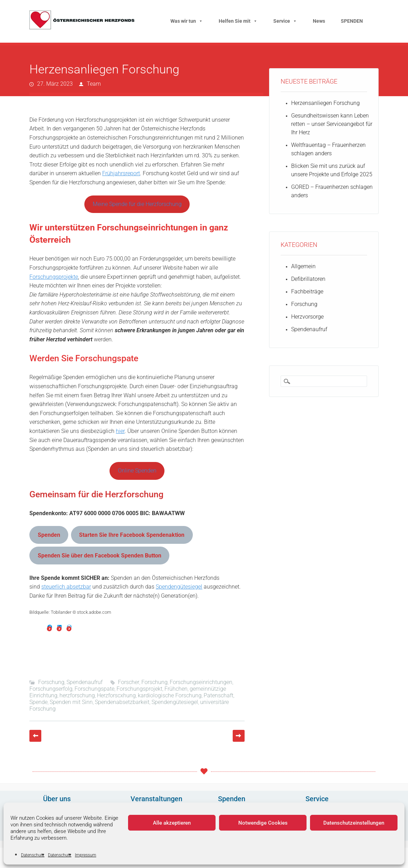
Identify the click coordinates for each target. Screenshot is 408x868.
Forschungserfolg (51, 689)
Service (285, 21)
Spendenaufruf (85, 682)
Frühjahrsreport (121, 173)
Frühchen (176, 689)
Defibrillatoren (308, 279)
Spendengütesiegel (179, 587)
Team (94, 84)
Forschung (51, 682)
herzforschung (77, 695)
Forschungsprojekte (54, 277)
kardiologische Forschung (170, 695)
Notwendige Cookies (263, 823)
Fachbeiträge (307, 291)
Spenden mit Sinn (71, 702)
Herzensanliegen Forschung (325, 103)
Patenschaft (219, 695)
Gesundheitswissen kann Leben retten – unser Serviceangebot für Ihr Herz (332, 124)
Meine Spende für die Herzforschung (137, 204)
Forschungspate (94, 689)
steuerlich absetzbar (66, 587)
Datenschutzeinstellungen (354, 823)
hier (120, 431)
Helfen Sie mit (238, 21)
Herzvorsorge (307, 317)
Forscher (129, 682)
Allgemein (303, 266)
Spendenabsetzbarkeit (122, 702)
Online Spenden (137, 471)
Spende (38, 702)
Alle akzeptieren (172, 823)
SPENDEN (352, 21)
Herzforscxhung (116, 695)
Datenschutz (33, 855)
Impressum (86, 855)
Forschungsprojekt (139, 689)
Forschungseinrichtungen (201, 682)
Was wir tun (187, 21)
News (319, 21)
